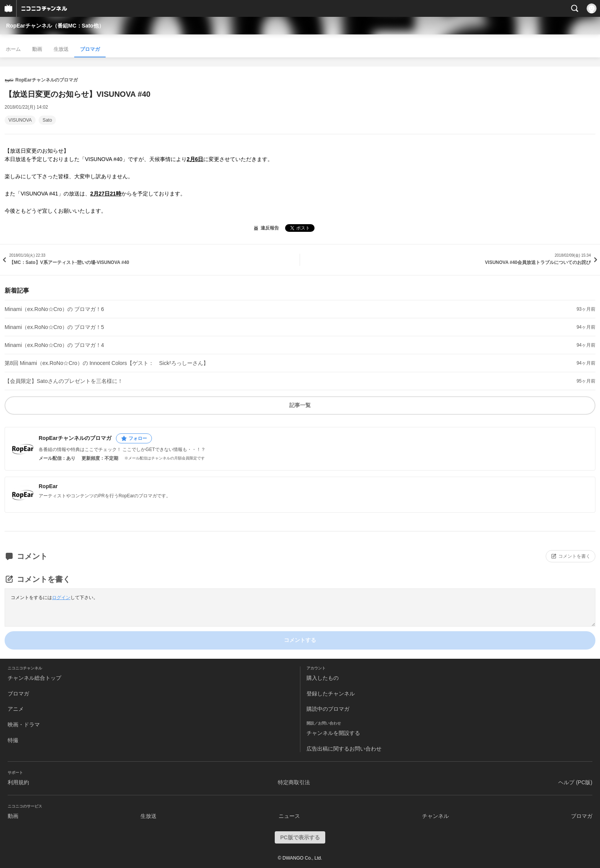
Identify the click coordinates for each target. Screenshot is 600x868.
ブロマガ (90, 49)
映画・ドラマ (24, 725)
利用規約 (18, 782)
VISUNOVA (20, 120)
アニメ (16, 709)
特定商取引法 (294, 782)
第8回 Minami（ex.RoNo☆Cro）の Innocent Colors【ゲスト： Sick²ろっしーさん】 (107, 363)
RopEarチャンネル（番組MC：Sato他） (55, 26)
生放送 (61, 49)
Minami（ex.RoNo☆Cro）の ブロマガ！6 (54, 309)
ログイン (61, 598)
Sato (47, 120)
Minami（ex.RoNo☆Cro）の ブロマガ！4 (54, 345)
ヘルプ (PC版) (575, 782)
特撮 (13, 740)
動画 (37, 49)
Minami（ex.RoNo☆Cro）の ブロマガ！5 (54, 327)
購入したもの (323, 678)
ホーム (13, 49)
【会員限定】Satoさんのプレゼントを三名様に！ (64, 381)
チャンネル (435, 816)
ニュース (289, 816)
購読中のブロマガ (328, 709)
